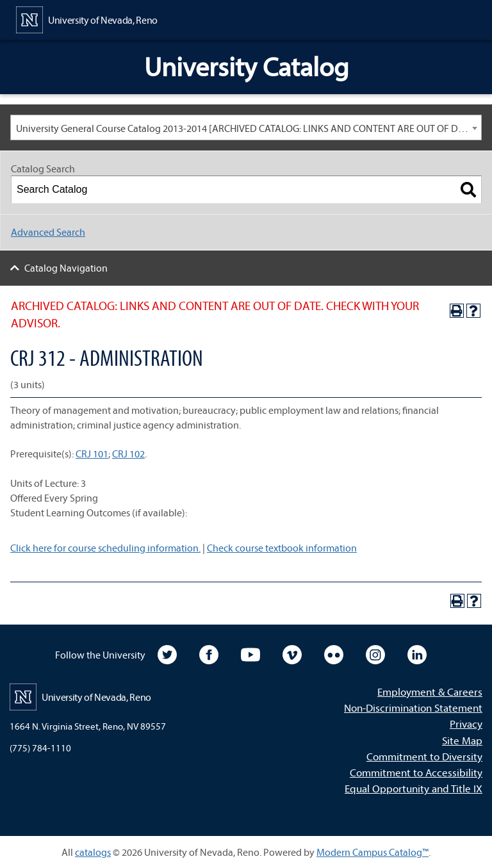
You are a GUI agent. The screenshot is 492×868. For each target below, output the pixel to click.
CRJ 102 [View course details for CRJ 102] (128, 454)
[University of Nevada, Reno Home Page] (87, 19)
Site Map (462, 740)
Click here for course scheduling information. (105, 548)
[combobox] (246, 127)
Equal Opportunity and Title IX (414, 788)
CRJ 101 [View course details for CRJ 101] (92, 454)
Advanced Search (48, 232)
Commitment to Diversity (424, 756)
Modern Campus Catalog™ (373, 852)
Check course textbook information (282, 548)
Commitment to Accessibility (416, 772)
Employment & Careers (430, 692)
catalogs (93, 852)
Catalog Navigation (66, 268)
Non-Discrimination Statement (413, 708)
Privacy (466, 724)
